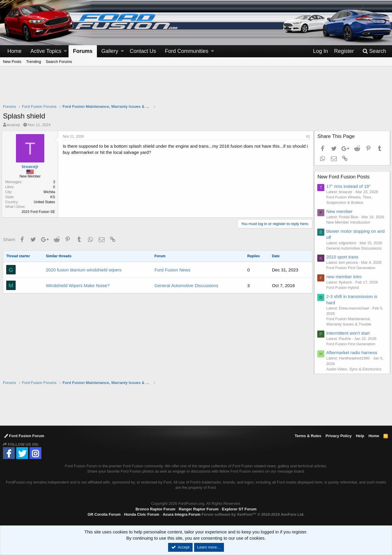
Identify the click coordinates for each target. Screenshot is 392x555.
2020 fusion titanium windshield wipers (84, 270)
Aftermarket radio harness (353, 353)
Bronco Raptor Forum (156, 509)
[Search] (374, 51)
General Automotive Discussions (186, 285)
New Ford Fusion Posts (345, 177)
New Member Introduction (349, 222)
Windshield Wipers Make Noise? (78, 285)
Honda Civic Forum (142, 514)
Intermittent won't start (349, 333)
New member (340, 211)
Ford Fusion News (173, 270)
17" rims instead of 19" (349, 186)
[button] (65, 51)
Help (360, 436)
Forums (83, 51)
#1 (307, 136)
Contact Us (143, 51)
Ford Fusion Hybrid (344, 288)
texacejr (14, 125)
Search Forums (59, 62)
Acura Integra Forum (182, 514)
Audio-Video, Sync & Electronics (355, 369)
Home (14, 51)
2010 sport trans (343, 257)
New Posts (12, 62)
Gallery (110, 51)
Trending (34, 62)
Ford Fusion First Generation (352, 268)
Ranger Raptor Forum (199, 509)
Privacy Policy (339, 436)
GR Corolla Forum (104, 514)
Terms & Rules (308, 436)
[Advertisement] (196, 89)
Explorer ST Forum (239, 509)
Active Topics (46, 51)
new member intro (345, 277)
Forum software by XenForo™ (253, 514)
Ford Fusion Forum (24, 436)
